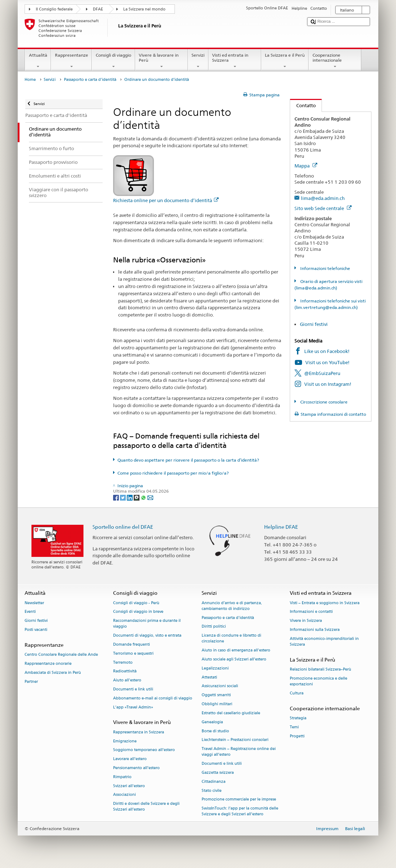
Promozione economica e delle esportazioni (318, 681)
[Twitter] (123, 497)
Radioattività (125, 671)
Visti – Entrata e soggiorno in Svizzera (325, 603)
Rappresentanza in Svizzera (139, 732)
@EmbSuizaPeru (322, 373)
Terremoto (123, 662)
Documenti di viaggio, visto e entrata (147, 636)
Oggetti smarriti (216, 695)
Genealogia (212, 722)
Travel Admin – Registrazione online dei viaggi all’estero (239, 752)
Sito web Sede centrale (323, 208)
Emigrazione (125, 741)
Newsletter (34, 603)
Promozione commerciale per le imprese (239, 800)
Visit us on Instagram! (328, 384)
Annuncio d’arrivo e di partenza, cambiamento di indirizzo (232, 606)
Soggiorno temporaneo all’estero (144, 750)
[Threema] (137, 497)
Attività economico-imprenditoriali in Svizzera (324, 642)
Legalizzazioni (215, 668)
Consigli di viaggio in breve (138, 612)
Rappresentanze (71, 61)
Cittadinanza (214, 782)
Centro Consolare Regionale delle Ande (61, 655)
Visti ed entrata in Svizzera (235, 61)
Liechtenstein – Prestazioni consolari (235, 740)
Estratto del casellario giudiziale (231, 713)
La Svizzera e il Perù (285, 61)
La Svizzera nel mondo (144, 9)
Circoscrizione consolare (323, 402)
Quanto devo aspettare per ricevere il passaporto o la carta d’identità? (188, 460)
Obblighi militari (217, 704)
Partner (31, 682)
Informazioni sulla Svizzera (315, 630)
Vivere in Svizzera (306, 621)
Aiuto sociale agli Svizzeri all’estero (234, 659)
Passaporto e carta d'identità (90, 80)
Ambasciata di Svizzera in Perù (53, 673)
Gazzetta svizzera (218, 773)
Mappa (306, 166)
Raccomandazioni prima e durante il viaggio (147, 624)
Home (30, 80)
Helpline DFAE (281, 527)
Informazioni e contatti (311, 612)
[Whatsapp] (144, 497)
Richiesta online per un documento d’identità (166, 200)
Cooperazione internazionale (335, 61)
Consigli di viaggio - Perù (136, 603)
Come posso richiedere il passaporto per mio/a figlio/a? (173, 473)
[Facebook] (117, 497)
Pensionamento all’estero (136, 768)
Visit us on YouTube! (327, 362)
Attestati (209, 677)
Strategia (298, 718)
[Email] (150, 497)
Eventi (30, 612)
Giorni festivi (314, 324)
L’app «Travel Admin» (133, 707)
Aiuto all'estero (127, 681)
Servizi (198, 61)
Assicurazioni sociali (220, 686)
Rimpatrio (122, 777)
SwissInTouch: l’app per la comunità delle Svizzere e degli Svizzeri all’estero (240, 812)
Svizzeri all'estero (129, 786)
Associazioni (124, 795)
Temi (294, 727)
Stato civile (212, 791)
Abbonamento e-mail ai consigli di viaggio (153, 698)
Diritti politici (214, 627)
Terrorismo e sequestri (133, 653)
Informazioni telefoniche (325, 268)
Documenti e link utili (133, 689)
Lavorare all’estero (130, 759)
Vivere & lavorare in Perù (162, 61)
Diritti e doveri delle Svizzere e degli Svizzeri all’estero (146, 807)
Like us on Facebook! (327, 351)
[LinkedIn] (130, 497)
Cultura (297, 693)
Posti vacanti (36, 630)
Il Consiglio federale (54, 9)
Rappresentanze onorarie (48, 664)
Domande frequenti (132, 644)
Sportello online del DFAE (123, 527)
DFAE (98, 9)
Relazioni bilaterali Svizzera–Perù (320, 669)
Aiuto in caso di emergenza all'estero (236, 651)
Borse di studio (215, 731)
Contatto (303, 105)
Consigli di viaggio (113, 61)
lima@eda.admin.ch (323, 198)
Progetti (297, 736)
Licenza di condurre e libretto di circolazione (231, 639)
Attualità (38, 61)
